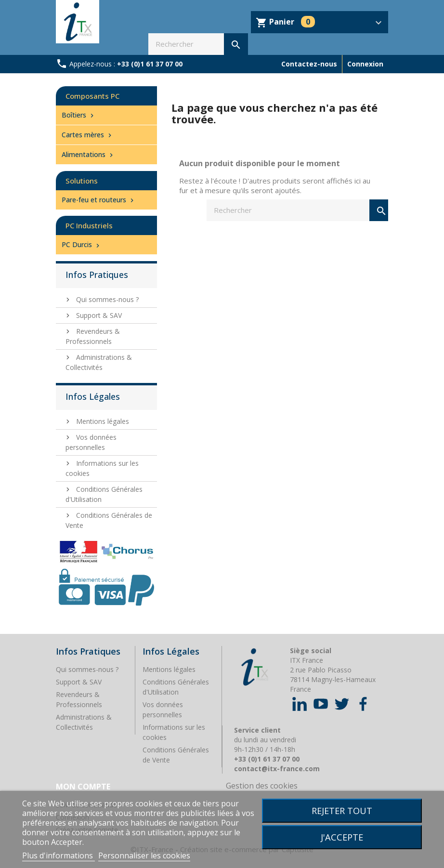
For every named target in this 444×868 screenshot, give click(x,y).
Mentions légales (102, 421)
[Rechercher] (198, 44)
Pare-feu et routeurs (99, 200)
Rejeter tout (342, 810)
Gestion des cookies (262, 786)
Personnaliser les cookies (144, 855)
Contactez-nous (309, 64)
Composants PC (92, 96)
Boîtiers (79, 115)
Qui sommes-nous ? (106, 299)
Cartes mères (88, 135)
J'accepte (342, 837)
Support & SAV (98, 315)
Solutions (82, 181)
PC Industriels (89, 225)
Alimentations (88, 154)
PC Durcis (82, 244)
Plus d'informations (59, 855)
